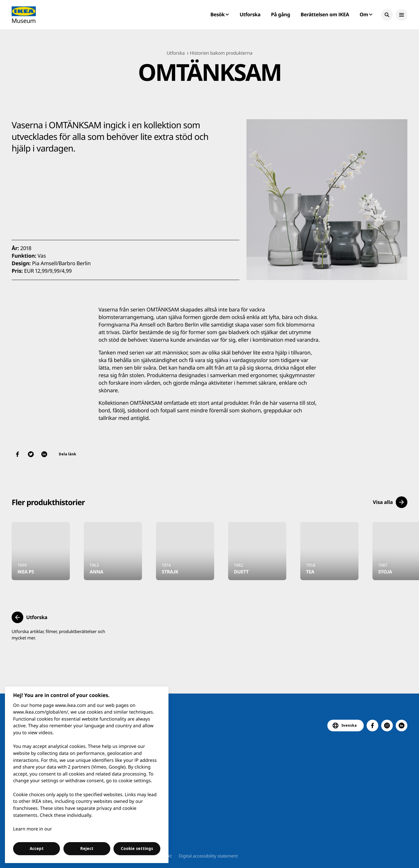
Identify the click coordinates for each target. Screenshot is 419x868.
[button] (387, 15)
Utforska (250, 14)
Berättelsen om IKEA (325, 14)
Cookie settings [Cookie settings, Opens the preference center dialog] (137, 849)
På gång (280, 14)
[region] (87, 775)
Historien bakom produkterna (221, 53)
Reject (87, 849)
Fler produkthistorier (48, 502)
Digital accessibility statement (208, 856)
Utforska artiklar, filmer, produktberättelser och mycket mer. (58, 635)
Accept (37, 849)
